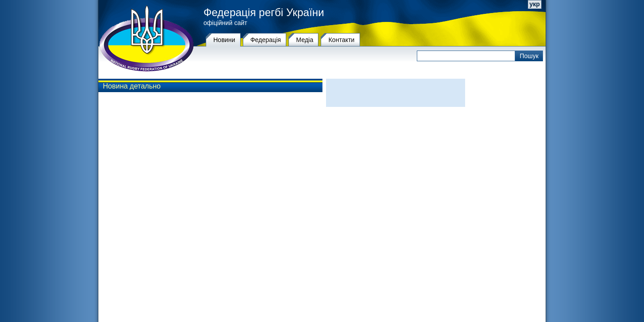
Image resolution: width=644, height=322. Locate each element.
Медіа (305, 40)
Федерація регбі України (264, 13)
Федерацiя (266, 40)
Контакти (341, 40)
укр (535, 4)
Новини (224, 40)
